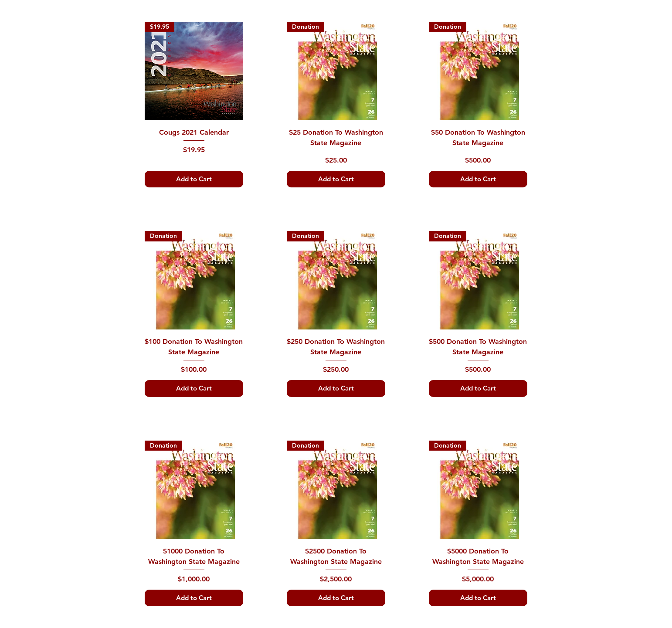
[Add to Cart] (194, 179)
